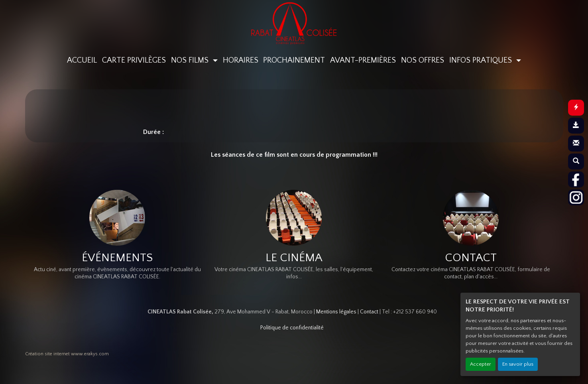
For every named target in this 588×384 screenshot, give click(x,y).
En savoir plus (518, 364)
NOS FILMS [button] (191, 60)
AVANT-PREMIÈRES (363, 60)
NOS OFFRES (423, 60)
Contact (369, 312)
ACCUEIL (82, 60)
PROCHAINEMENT (294, 60)
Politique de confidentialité (292, 328)
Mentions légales (336, 312)
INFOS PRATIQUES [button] (482, 60)
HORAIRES (241, 60)
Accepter (481, 364)
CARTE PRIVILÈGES (134, 60)
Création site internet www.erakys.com (67, 354)
